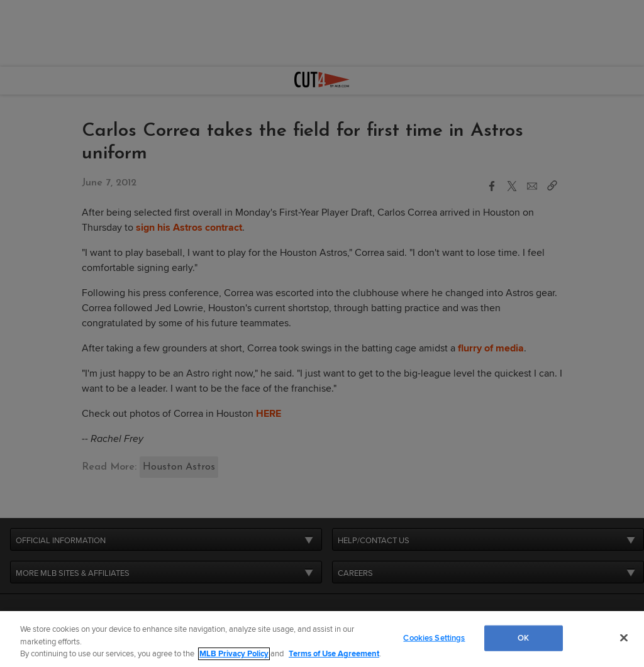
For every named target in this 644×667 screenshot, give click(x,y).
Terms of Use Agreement (334, 654)
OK (523, 637)
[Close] (624, 637)
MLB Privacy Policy (234, 654)
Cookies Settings (434, 637)
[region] (322, 639)
